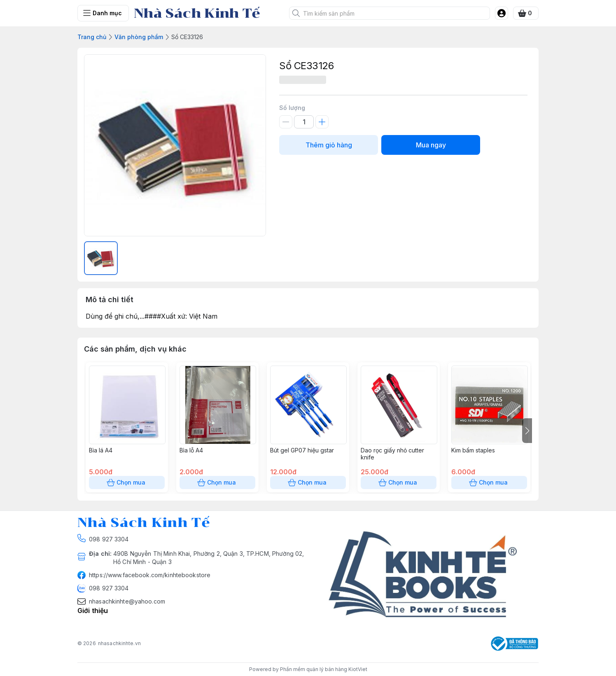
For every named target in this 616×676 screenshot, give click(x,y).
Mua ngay (431, 145)
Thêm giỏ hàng (329, 145)
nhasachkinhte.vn (119, 643)
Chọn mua (127, 483)
